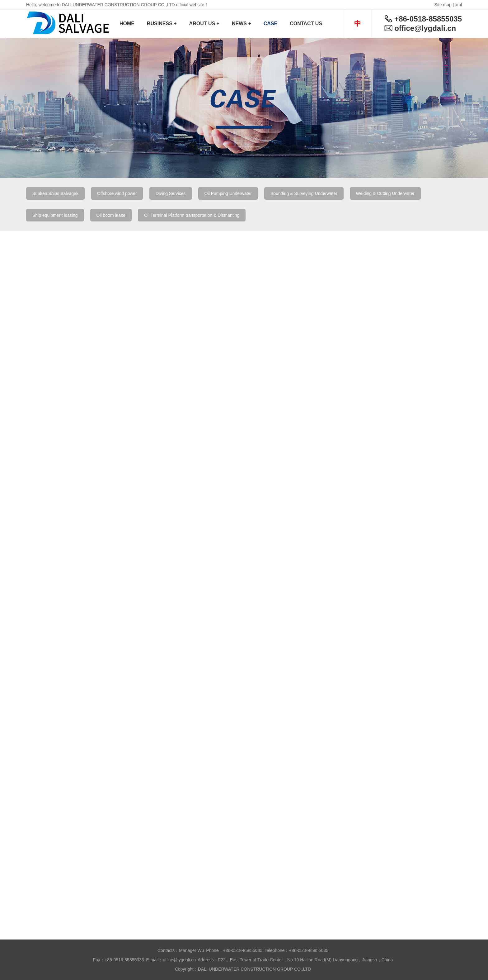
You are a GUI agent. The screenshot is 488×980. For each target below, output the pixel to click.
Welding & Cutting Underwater (385, 193)
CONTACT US (306, 24)
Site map (443, 5)
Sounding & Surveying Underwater (304, 193)
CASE (270, 24)
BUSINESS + (162, 24)
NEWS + (242, 24)
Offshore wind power (117, 193)
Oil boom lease (111, 215)
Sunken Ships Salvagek (55, 193)
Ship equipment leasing (55, 215)
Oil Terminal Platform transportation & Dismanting (192, 215)
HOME (127, 24)
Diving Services (171, 193)
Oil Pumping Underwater (228, 193)
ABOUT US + (204, 24)
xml (458, 5)
